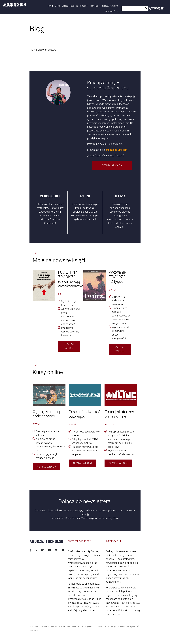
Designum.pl (115, 626)
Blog (51, 6)
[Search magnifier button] (146, 9)
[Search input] (133, 9)
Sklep (57, 6)
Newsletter (95, 6)
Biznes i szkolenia (70, 6)
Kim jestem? (111, 11)
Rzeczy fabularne (110, 6)
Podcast (84, 6)
